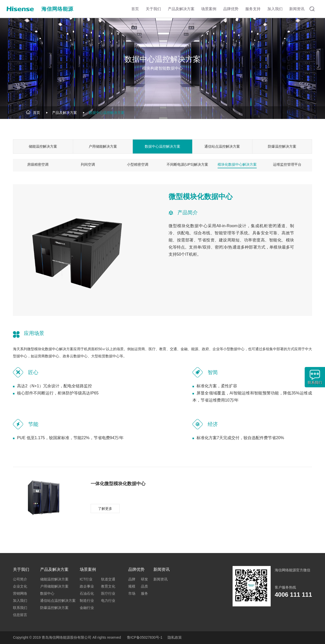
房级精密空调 (38, 164)
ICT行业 (86, 579)
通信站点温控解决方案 (222, 146)
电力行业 (108, 601)
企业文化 (20, 586)
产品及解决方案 (64, 113)
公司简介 (20, 579)
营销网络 (20, 593)
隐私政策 (175, 637)
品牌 (132, 579)
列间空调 (88, 164)
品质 (144, 586)
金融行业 (87, 608)
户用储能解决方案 (103, 146)
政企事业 (87, 586)
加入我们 (20, 601)
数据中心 (47, 593)
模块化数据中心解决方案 (237, 164)
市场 (132, 593)
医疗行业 (108, 593)
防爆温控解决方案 (282, 146)
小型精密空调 (138, 164)
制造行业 (87, 601)
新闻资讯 (160, 579)
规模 (132, 586)
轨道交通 (108, 579)
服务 (144, 593)
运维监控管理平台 (287, 164)
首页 (37, 113)
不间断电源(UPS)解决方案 (187, 164)
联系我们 (20, 608)
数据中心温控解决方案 (107, 113)
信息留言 (20, 615)
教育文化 (108, 586)
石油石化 (87, 593)
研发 (144, 579)
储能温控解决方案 (43, 146)
